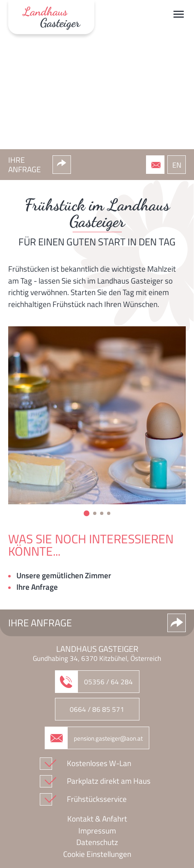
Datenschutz (97, 842)
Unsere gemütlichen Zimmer (64, 575)
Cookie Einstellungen (97, 854)
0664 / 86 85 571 (97, 709)
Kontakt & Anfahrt (97, 819)
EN (177, 165)
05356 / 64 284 (161, 167)
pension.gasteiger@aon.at (108, 738)
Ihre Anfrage (37, 587)
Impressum (97, 831)
